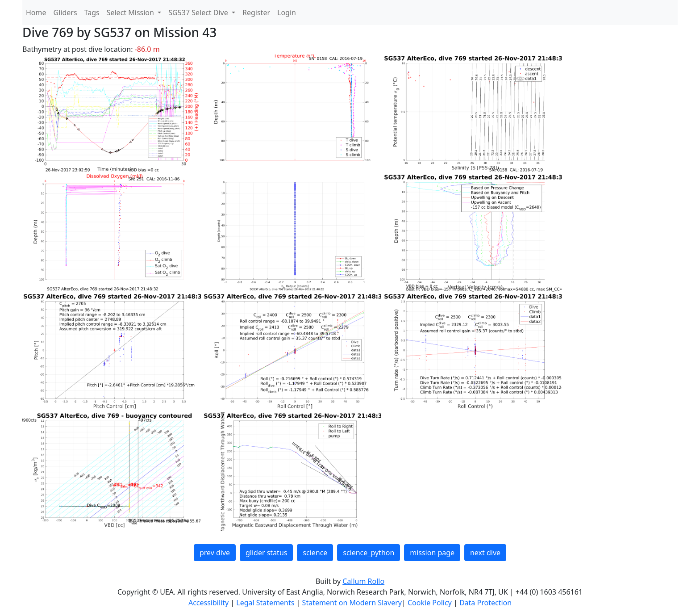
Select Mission (131, 13)
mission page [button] (432, 553)
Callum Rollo (363, 581)
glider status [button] (266, 553)
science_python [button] (369, 553)
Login (287, 13)
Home (36, 13)
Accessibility (209, 603)
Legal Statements (266, 603)
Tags (92, 13)
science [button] (315, 553)
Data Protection (485, 603)
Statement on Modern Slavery (352, 603)
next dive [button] (485, 553)
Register (256, 13)
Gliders (65, 13)
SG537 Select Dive (199, 13)
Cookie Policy (431, 603)
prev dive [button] (215, 553)
